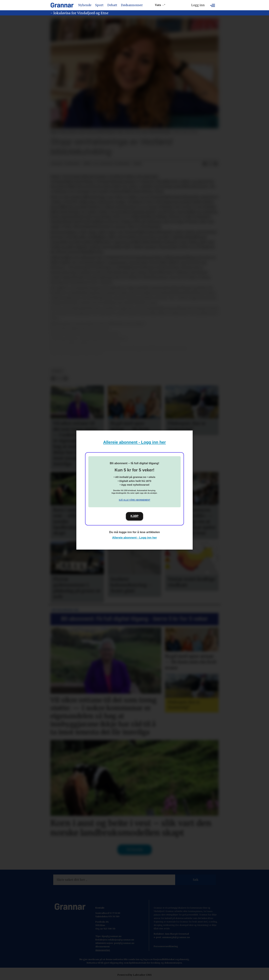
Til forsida (135, 850)
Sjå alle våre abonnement (134, 500)
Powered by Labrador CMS (134, 975)
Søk (196, 880)
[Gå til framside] (62, 5)
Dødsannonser (132, 5)
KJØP (134, 516)
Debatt (112, 5)
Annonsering (103, 950)
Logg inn (198, 5)
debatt (58, 371)
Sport (99, 5)
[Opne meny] (213, 5)
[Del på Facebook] (205, 164)
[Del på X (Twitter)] (210, 164)
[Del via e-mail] (216, 164)
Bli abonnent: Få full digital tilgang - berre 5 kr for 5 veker (134, 619)
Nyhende (85, 5)
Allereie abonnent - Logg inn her (135, 442)
